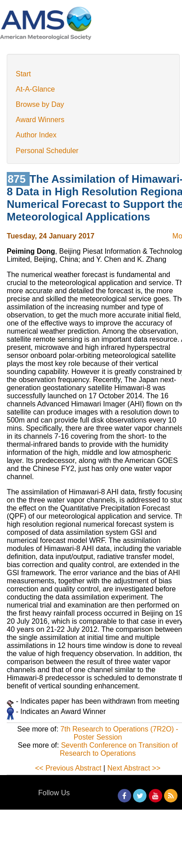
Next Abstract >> (134, 768)
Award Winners (40, 120)
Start (23, 74)
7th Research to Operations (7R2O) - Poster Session (119, 733)
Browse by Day (40, 104)
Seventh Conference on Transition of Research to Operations (119, 749)
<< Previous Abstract (68, 768)
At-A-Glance (35, 89)
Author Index (36, 135)
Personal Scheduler (47, 151)
